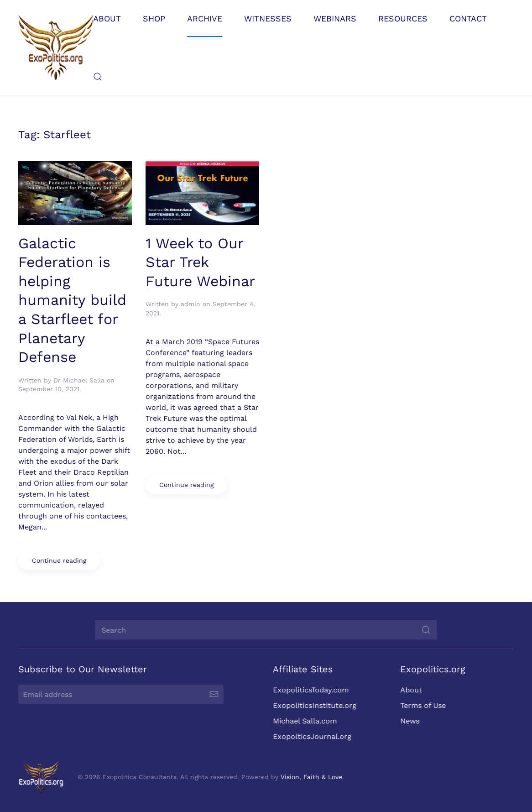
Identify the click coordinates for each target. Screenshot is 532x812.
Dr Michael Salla (79, 380)
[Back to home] (56, 47)
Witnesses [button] (268, 18)
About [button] (107, 18)
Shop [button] (154, 18)
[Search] (265, 630)
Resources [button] (403, 18)
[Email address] (120, 694)
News (408, 721)
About (410, 690)
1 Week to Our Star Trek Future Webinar (200, 262)
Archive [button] (205, 18)
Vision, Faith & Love (310, 777)
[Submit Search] (425, 630)
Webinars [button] (335, 18)
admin (190, 304)
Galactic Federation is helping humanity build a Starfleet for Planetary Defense (72, 300)
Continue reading (59, 561)
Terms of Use (422, 705)
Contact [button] (468, 18)
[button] (98, 77)
